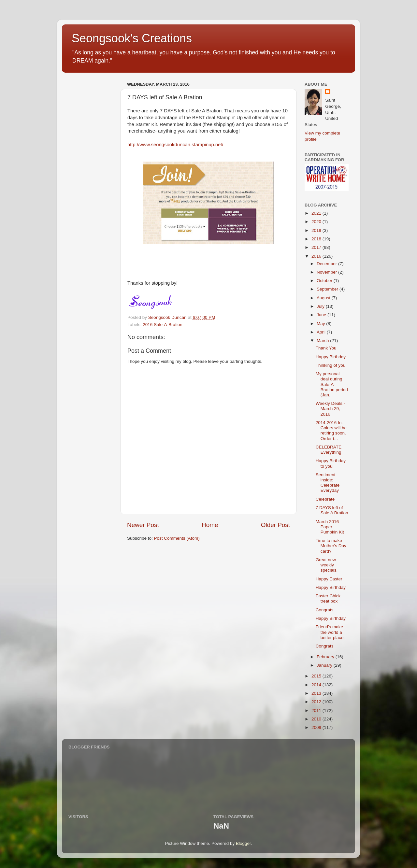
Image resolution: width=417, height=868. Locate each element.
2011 (317, 711)
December (327, 264)
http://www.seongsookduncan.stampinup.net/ (175, 145)
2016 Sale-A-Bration (163, 325)
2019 (317, 230)
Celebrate (325, 499)
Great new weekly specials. (327, 565)
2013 (317, 693)
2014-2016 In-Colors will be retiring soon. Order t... (331, 431)
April (322, 332)
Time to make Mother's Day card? (331, 546)
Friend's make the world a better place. (330, 632)
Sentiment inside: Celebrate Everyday (328, 483)
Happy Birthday (331, 357)
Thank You (326, 348)
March (323, 341)
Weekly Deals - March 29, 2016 (331, 409)
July (321, 306)
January (325, 665)
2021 (317, 213)
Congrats (325, 610)
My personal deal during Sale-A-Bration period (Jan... (332, 384)
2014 (317, 685)
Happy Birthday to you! (331, 463)
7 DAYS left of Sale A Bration (332, 510)
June (322, 315)
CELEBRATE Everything (329, 450)
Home (210, 525)
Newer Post (143, 525)
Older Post (275, 525)
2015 (317, 676)
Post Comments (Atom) (177, 538)
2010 (317, 719)
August (324, 298)
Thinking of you (331, 365)
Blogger (243, 843)
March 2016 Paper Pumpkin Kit (330, 527)
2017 (317, 247)
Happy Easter (329, 579)
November (327, 272)
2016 (317, 256)
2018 (317, 239)
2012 (317, 702)
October (325, 281)
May (321, 324)
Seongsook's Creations (132, 38)
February (326, 657)
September (328, 289)
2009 (317, 727)
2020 (317, 222)
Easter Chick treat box (328, 598)
